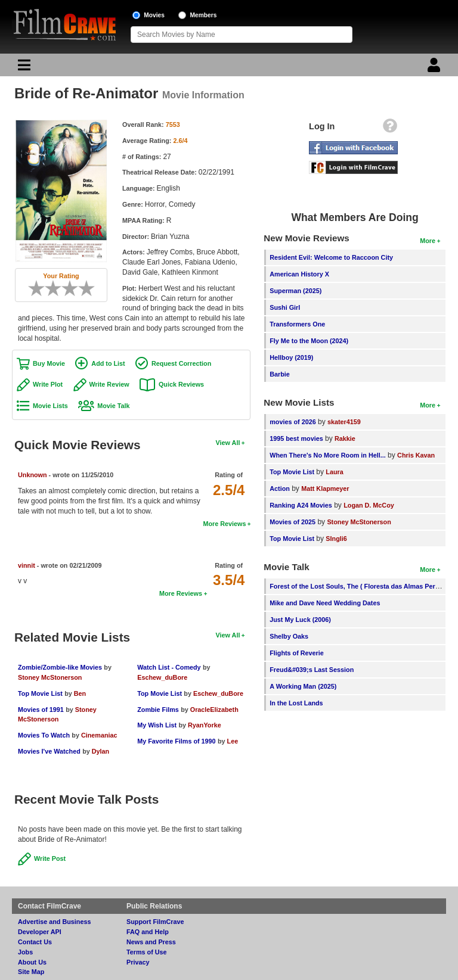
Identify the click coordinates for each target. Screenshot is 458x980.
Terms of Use (147, 952)
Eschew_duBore (162, 677)
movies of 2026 (293, 422)
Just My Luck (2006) (300, 620)
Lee (233, 741)
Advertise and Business (54, 922)
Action (280, 489)
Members (204, 15)
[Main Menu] (23, 68)
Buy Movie (49, 363)
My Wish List (157, 725)
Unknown (33, 475)
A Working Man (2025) (303, 686)
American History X (299, 274)
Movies (154, 15)
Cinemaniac (99, 735)
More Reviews (224, 524)
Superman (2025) (295, 291)
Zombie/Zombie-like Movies (60, 667)
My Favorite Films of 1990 (176, 741)
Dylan (100, 751)
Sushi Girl (285, 307)
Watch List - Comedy (169, 667)
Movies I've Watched (49, 751)
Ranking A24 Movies (301, 505)
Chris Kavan (416, 455)
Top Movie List (40, 693)
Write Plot (48, 384)
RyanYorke (205, 725)
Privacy (138, 962)
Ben (80, 693)
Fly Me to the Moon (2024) (309, 341)
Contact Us (35, 942)
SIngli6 (336, 539)
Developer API (40, 932)
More (428, 241)
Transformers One (297, 324)
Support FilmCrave (155, 922)
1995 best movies (296, 438)
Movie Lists (50, 406)
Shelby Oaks (289, 636)
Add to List (108, 363)
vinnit (27, 565)
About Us (32, 962)
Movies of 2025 (293, 522)
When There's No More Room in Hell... (328, 455)
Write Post (50, 858)
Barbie (280, 374)
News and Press (151, 942)
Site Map (31, 972)
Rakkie (345, 438)
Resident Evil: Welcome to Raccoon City (331, 257)
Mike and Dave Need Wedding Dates (325, 603)
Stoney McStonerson (50, 677)
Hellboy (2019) (291, 357)
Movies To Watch (44, 735)
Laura (334, 472)
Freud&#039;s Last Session (312, 670)
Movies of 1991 (41, 710)
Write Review (109, 384)
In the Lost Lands (296, 703)
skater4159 (344, 422)
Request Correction (181, 363)
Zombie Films (158, 710)
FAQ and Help (148, 932)
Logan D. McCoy (369, 505)
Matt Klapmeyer (325, 489)
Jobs (25, 952)
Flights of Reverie (297, 653)
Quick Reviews (181, 384)
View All (228, 443)
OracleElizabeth (214, 710)
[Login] (435, 68)
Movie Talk (113, 406)
